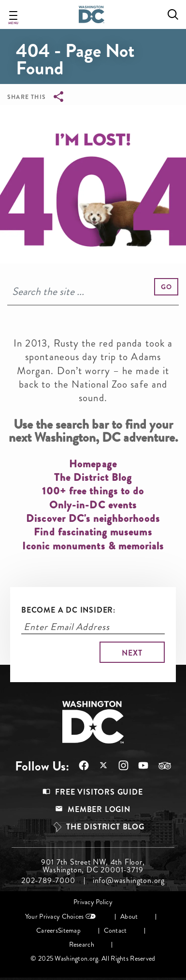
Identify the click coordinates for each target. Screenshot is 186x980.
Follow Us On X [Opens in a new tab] (104, 766)
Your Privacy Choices (55, 917)
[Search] (93, 292)
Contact (115, 931)
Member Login (99, 809)
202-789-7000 (48, 881)
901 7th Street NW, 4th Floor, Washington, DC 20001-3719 (93, 866)
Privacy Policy (93, 902)
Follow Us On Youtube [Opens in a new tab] (143, 765)
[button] (166, 287)
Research (82, 945)
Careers (47, 931)
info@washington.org (129, 881)
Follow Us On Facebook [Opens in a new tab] (84, 765)
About (129, 917)
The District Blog (105, 827)
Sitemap (69, 931)
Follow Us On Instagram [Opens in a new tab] (123, 765)
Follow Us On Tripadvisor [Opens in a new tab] (165, 766)
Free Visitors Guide (99, 792)
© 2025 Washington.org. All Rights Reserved (93, 959)
